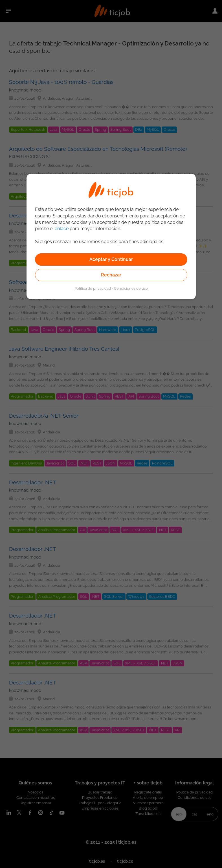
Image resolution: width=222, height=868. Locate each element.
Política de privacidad (93, 288)
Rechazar (111, 275)
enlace (62, 229)
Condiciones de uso (131, 288)
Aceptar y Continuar (111, 259)
